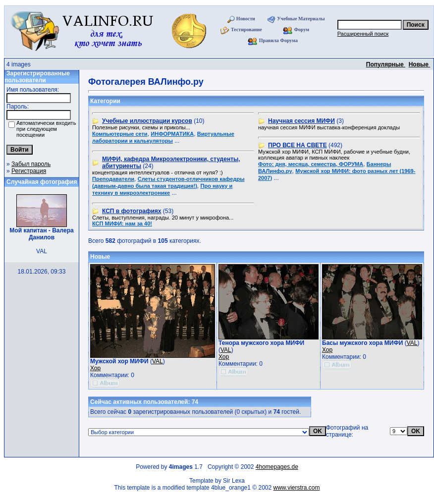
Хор (95, 368)
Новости (246, 19)
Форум (301, 29)
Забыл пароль (31, 164)
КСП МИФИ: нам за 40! (122, 224)
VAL (158, 361)
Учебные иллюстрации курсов (147, 121)
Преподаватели (113, 179)
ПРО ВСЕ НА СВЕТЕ (298, 145)
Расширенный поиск (363, 34)
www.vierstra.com (297, 488)
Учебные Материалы (301, 19)
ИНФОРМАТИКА (172, 134)
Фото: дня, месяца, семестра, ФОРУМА (311, 164)
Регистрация (29, 171)
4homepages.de (277, 467)
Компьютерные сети (120, 134)
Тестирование (246, 29)
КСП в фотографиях (132, 211)
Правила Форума (278, 40)
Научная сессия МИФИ (301, 121)
